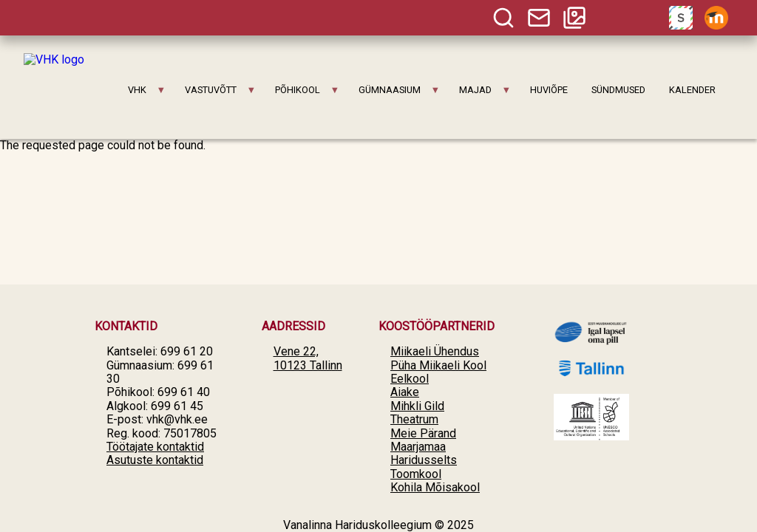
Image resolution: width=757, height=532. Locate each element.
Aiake (405, 392)
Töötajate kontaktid (155, 447)
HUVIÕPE (549, 90)
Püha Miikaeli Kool (438, 365)
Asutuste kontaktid (155, 460)
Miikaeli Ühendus (435, 351)
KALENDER (692, 90)
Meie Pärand (423, 433)
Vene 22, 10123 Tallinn (308, 358)
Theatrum (414, 419)
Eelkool (410, 379)
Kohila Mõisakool (435, 487)
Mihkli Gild (417, 406)
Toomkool (416, 474)
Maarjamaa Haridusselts (424, 453)
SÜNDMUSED (618, 90)
